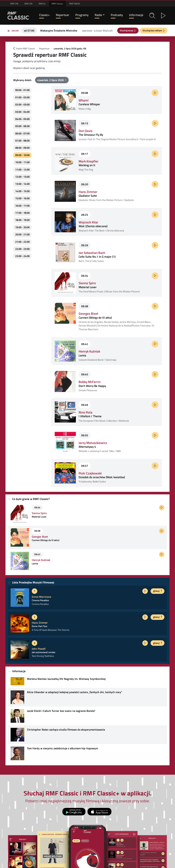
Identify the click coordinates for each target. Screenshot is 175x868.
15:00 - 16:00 (22, 198)
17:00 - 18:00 (22, 213)
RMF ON (28, 4)
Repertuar (63, 15)
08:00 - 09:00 (22, 148)
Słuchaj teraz (127, 30)
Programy (82, 15)
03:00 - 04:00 (22, 112)
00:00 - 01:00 (22, 90)
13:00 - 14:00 (22, 184)
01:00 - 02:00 (22, 97)
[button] (152, 16)
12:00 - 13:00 (22, 177)
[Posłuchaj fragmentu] (155, 93)
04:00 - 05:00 (22, 119)
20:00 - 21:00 (22, 234)
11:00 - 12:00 (22, 170)
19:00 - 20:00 (22, 227)
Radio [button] (98, 15)
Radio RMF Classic (24, 49)
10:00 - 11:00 (22, 162)
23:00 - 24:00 (22, 256)
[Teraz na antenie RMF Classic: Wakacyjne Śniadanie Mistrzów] (59, 30)
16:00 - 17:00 (22, 206)
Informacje (136, 15)
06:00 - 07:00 (22, 133)
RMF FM (14, 4)
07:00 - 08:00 (22, 141)
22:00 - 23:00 (22, 249)
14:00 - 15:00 (22, 191)
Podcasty (117, 15)
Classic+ (44, 15)
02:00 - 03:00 (22, 104)
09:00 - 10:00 (22, 155)
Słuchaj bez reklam (153, 30)
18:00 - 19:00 (22, 220)
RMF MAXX (75, 4)
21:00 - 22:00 (22, 242)
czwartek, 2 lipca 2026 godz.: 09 (70, 49)
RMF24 (42, 4)
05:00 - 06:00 (22, 126)
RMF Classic (57, 4)
